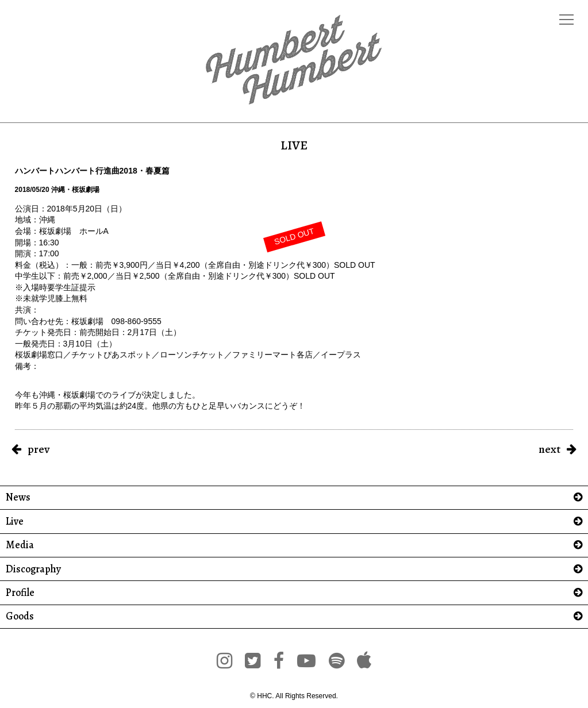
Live (15, 522)
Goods (20, 616)
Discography (33, 569)
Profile (20, 593)
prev (39, 449)
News (18, 497)
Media (20, 545)
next (549, 449)
